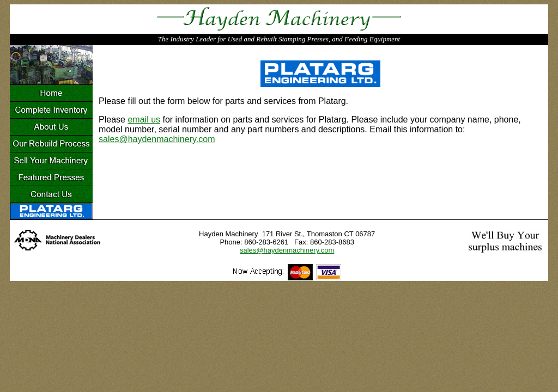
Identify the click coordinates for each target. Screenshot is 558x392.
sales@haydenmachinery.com (157, 139)
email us (144, 120)
